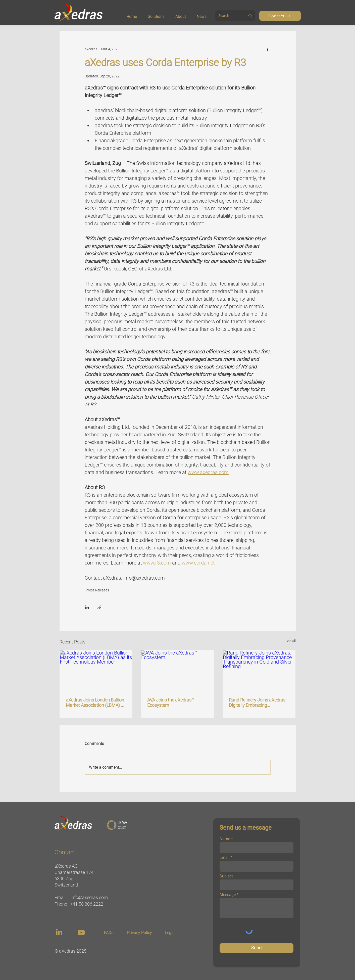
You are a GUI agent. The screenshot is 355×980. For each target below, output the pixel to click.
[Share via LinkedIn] (87, 607)
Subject (226, 876)
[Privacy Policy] (140, 933)
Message (228, 895)
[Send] (257, 948)
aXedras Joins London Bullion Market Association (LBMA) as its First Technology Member (96, 703)
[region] (60, 932)
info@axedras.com (89, 897)
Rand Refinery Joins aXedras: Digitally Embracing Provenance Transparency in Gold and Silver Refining (258, 703)
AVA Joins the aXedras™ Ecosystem (171, 703)
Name (225, 839)
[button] (160, 14)
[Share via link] (99, 607)
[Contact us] (280, 16)
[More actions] (268, 49)
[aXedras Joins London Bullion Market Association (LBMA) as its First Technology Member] (96, 671)
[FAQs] (109, 933)
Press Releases (97, 590)
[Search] (226, 16)
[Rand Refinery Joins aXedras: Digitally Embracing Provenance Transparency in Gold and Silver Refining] (259, 671)
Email (225, 858)
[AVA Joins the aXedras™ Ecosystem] (177, 671)
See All (291, 641)
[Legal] (170, 933)
